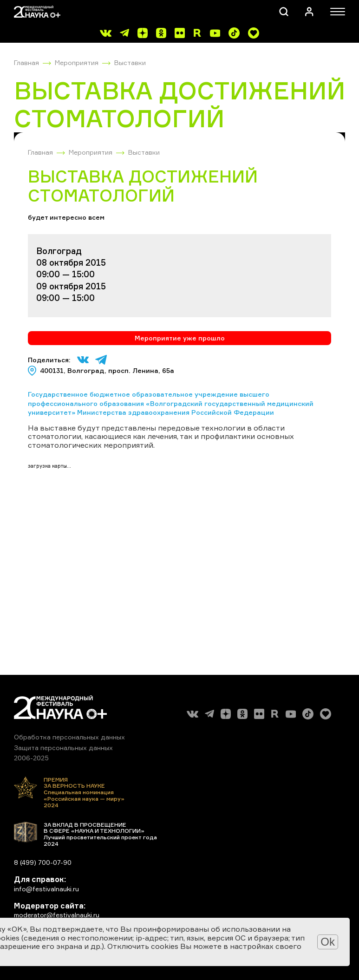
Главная (26, 62)
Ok (328, 942)
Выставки (130, 62)
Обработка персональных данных (69, 737)
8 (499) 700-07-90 (43, 862)
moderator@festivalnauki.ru (57, 915)
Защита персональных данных (63, 748)
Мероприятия (77, 62)
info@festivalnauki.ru (46, 889)
